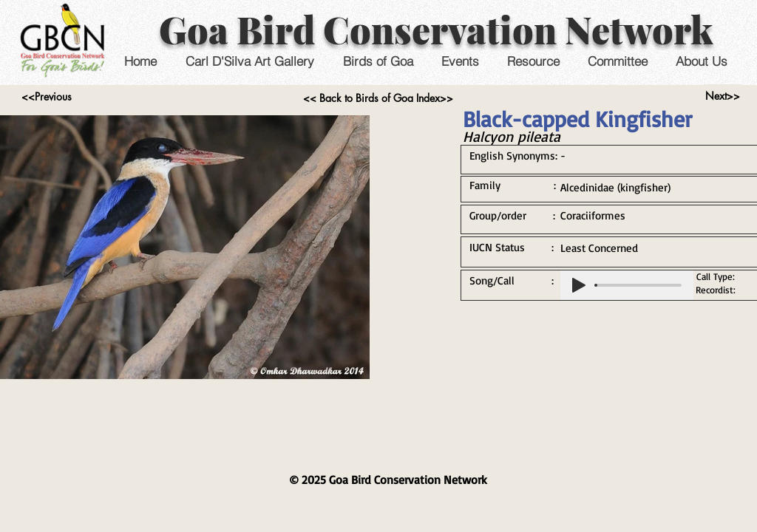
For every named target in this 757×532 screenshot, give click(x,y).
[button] (459, 61)
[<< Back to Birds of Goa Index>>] (378, 98)
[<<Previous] (46, 97)
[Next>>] (723, 96)
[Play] (579, 285)
